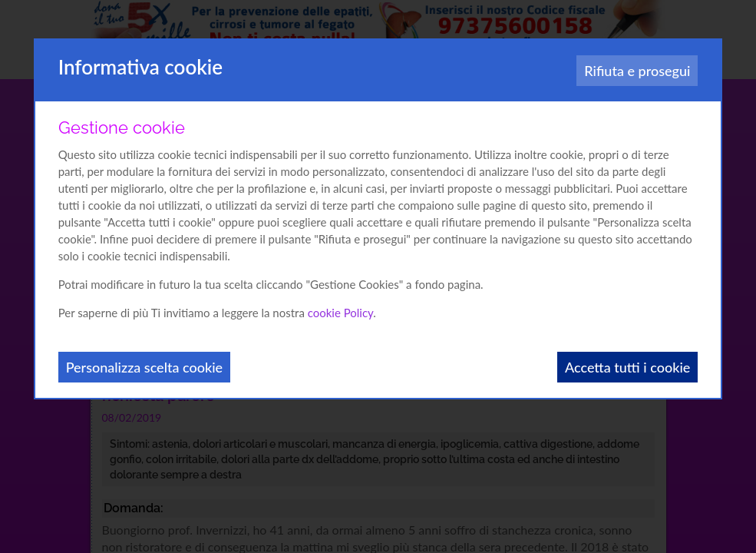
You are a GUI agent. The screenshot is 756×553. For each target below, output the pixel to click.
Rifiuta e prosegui (637, 71)
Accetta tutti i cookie (627, 367)
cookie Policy (341, 313)
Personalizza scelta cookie (144, 367)
